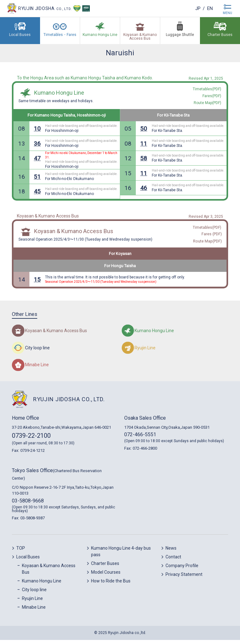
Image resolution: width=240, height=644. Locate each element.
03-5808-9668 (28, 504)
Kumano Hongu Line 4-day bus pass (121, 555)
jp (196, 8)
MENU (227, 13)
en (209, 8)
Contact (173, 561)
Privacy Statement (184, 578)
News (171, 552)
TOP (21, 552)
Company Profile (182, 570)
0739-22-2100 (31, 440)
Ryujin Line (32, 602)
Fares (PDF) (212, 237)
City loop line (34, 594)
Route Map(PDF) (208, 245)
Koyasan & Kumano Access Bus (74, 234)
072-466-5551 (140, 439)
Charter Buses (105, 567)
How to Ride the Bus (111, 585)
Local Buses (28, 561)
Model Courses (106, 576)
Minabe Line (34, 611)
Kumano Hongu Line (59, 94)
